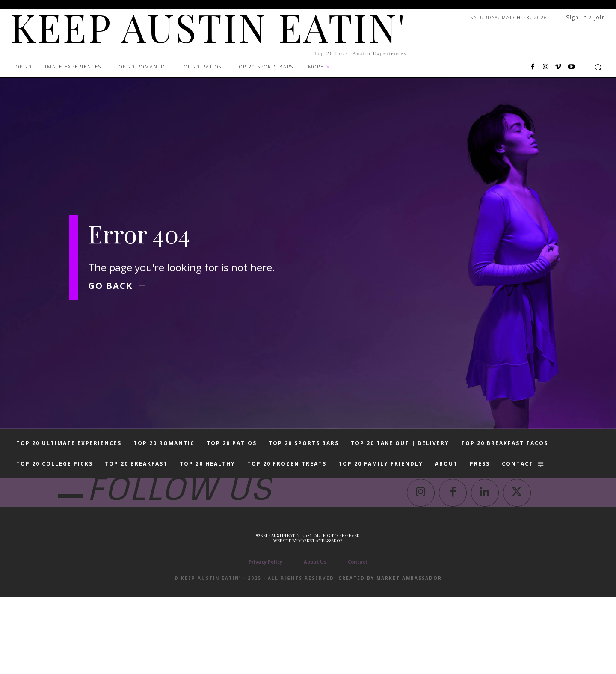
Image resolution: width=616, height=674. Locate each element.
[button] (598, 67)
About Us (315, 639)
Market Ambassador (320, 618)
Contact (358, 639)
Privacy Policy (265, 639)
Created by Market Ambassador (390, 655)
